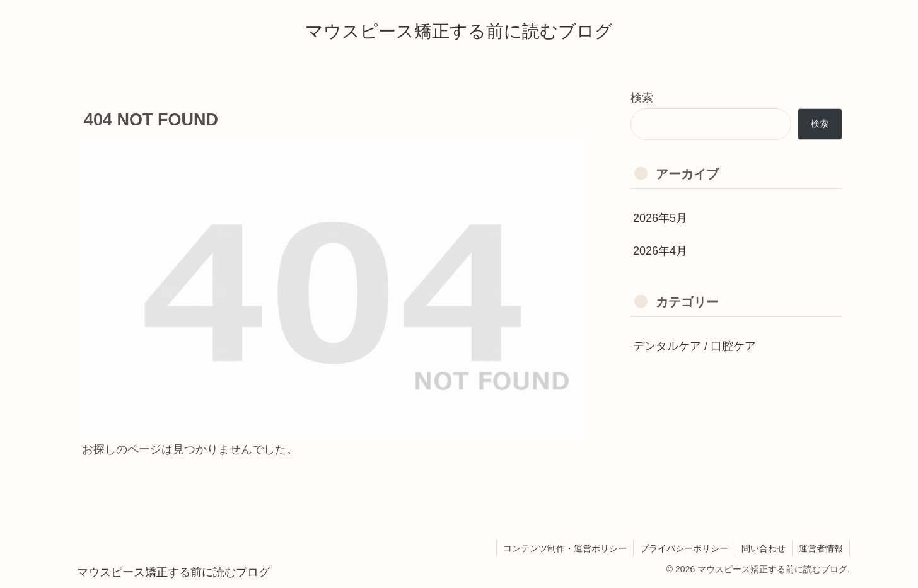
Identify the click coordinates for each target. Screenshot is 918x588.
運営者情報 (821, 548)
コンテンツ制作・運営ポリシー (565, 548)
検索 (642, 98)
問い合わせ (764, 548)
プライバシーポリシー (684, 548)
